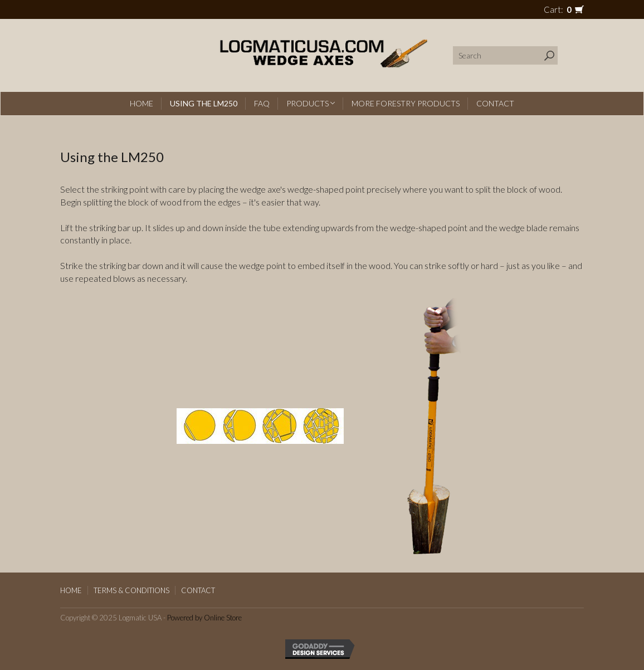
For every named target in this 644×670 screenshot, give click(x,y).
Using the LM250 (204, 103)
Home (142, 103)
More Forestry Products (406, 103)
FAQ (262, 103)
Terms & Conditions (131, 590)
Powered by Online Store (204, 618)
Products (311, 103)
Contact (495, 103)
